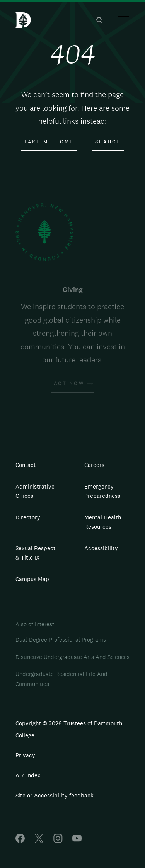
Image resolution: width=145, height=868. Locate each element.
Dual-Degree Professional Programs (61, 640)
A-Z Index (28, 775)
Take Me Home (49, 142)
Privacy (25, 755)
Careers (94, 465)
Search (108, 142)
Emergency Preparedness (102, 491)
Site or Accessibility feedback (55, 795)
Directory (28, 517)
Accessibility (101, 548)
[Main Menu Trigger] (120, 21)
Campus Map (32, 579)
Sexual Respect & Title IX (36, 553)
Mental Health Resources (103, 522)
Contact (26, 465)
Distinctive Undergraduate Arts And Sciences (72, 657)
